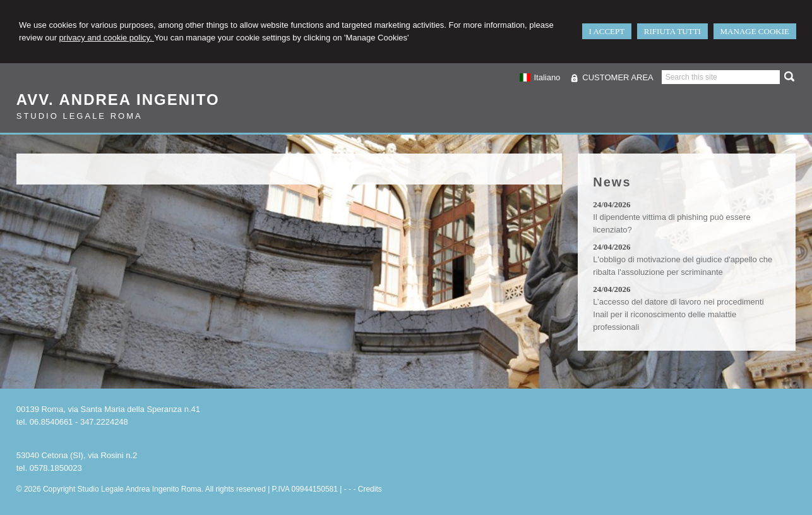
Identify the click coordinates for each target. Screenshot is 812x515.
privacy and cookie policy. (107, 38)
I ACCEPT (607, 31)
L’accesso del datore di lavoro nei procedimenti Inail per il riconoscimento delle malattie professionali (678, 314)
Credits (370, 489)
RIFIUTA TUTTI (672, 31)
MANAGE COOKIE (755, 31)
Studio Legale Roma (80, 116)
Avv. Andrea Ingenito (118, 100)
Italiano (540, 77)
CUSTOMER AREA (618, 77)
